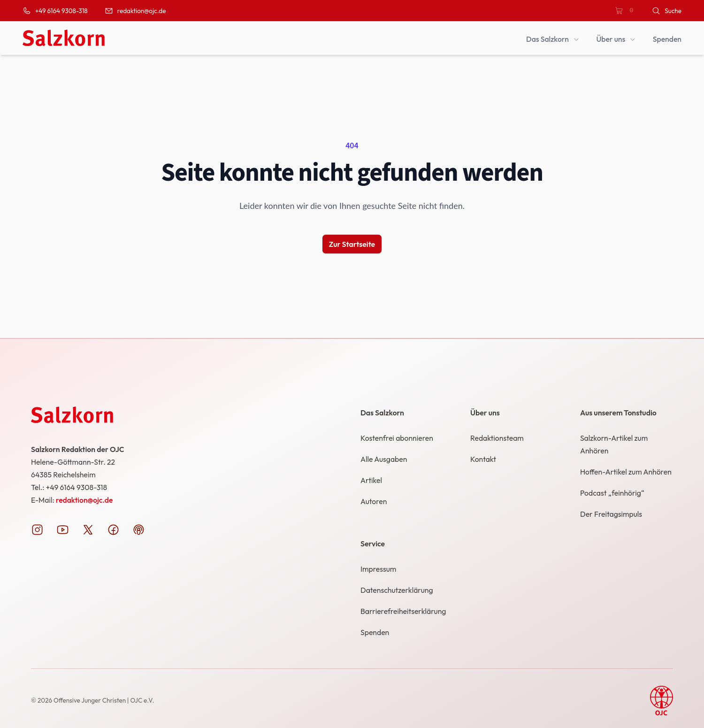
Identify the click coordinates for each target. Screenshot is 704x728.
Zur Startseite (352, 244)
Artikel (371, 480)
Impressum (378, 569)
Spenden (375, 632)
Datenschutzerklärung (397, 590)
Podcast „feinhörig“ (612, 493)
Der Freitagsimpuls (611, 514)
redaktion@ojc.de (84, 500)
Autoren (374, 501)
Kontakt (483, 459)
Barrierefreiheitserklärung (403, 611)
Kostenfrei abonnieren (397, 438)
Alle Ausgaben (384, 459)
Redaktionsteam (497, 438)
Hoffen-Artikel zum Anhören (626, 472)
